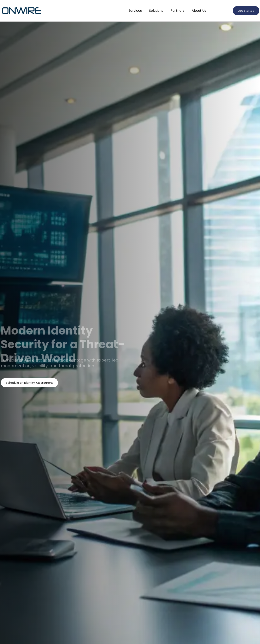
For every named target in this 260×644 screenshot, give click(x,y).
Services (135, 11)
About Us (199, 11)
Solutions (156, 11)
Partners (177, 11)
